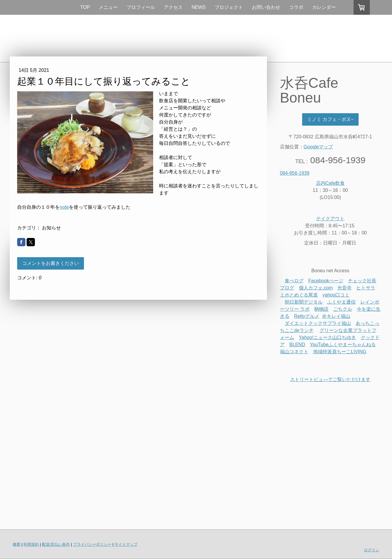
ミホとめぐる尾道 (299, 295)
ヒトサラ (366, 288)
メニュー (108, 7)
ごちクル (343, 309)
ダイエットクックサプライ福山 (318, 323)
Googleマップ (318, 147)
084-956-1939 (295, 173)
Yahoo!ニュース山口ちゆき (328, 337)
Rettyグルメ (307, 316)
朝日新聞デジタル (304, 302)
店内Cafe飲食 (331, 183)
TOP (85, 7)
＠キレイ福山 (336, 316)
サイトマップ (126, 544)
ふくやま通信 (341, 302)
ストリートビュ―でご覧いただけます (330, 379)
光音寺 (344, 288)
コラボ (296, 7)
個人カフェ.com (316, 288)
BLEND (297, 345)
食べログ (294, 281)
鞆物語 (321, 309)
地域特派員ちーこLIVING (340, 352)
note (64, 207)
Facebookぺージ (326, 281)
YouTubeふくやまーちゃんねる (343, 345)
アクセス (173, 7)
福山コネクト (294, 352)
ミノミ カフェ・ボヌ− (331, 119)
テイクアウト (330, 219)
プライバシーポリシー (92, 544)
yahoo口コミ (336, 295)
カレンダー (324, 7)
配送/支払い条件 (56, 544)
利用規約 (31, 544)
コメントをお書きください (51, 263)
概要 (17, 544)
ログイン (372, 550)
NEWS (199, 7)
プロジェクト (229, 7)
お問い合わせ (266, 7)
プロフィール (141, 7)
